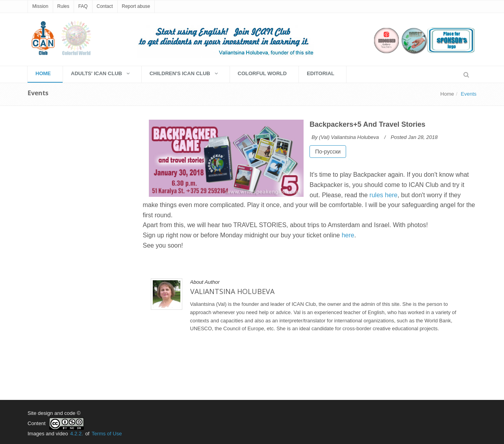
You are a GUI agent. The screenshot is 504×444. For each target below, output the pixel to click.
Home (447, 94)
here (348, 235)
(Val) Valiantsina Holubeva (349, 137)
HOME (43, 73)
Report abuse (136, 6)
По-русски (328, 152)
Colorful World (262, 73)
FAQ (83, 6)
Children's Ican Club (184, 73)
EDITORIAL (321, 73)
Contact (105, 6)
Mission (40, 6)
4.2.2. (77, 434)
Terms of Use (107, 434)
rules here (383, 195)
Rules (63, 6)
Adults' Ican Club (100, 73)
